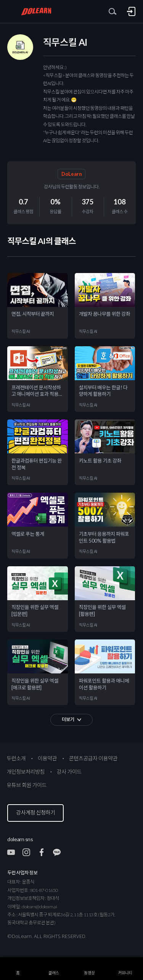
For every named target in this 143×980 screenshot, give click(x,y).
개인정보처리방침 (26, 772)
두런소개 (16, 758)
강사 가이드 (69, 772)
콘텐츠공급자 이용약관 (93, 758)
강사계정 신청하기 (35, 812)
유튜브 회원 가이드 (27, 785)
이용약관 (47, 758)
